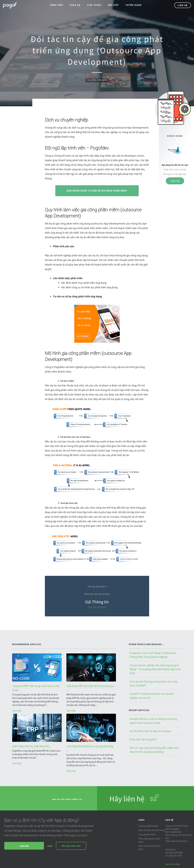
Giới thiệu (94, 5)
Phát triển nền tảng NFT (143, 739)
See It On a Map (172, 864)
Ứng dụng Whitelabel (148, 826)
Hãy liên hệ (135, 798)
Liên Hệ (183, 5)
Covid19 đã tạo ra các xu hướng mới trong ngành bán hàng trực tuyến (153, 721)
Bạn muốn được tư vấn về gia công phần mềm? (97, 191)
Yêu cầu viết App (97, 607)
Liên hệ (175, 181)
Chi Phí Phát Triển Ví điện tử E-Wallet (150, 731)
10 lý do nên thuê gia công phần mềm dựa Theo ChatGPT (154, 683)
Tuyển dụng (134, 5)
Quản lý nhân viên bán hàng (151, 830)
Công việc (57, 5)
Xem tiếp (17, 711)
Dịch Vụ (75, 5)
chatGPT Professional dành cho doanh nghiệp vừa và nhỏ (152, 696)
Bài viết (113, 5)
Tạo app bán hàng (147, 834)
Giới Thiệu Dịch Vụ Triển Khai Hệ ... (32, 746)
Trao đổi (24, 846)
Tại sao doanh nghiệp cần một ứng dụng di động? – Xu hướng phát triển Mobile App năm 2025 (155, 669)
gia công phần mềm (97, 80)
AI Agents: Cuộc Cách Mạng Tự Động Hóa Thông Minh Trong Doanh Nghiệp (153, 655)
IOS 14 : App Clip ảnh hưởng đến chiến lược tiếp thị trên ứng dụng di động (154, 750)
